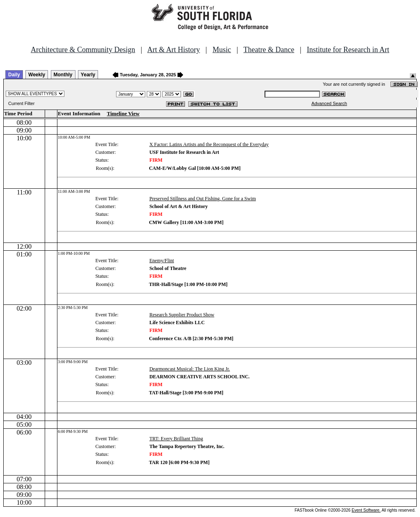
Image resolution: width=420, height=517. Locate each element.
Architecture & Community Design (83, 50)
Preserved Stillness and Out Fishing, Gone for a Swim (203, 199)
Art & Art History (174, 50)
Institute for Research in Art (348, 50)
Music (222, 50)
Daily (14, 75)
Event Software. (366, 510)
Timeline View (123, 113)
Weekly (37, 75)
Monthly (63, 75)
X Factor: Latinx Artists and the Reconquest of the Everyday (209, 144)
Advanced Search (329, 103)
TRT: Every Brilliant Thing (176, 439)
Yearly (88, 75)
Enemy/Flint (162, 261)
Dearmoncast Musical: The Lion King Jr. (189, 369)
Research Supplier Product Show (182, 315)
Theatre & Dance (269, 50)
